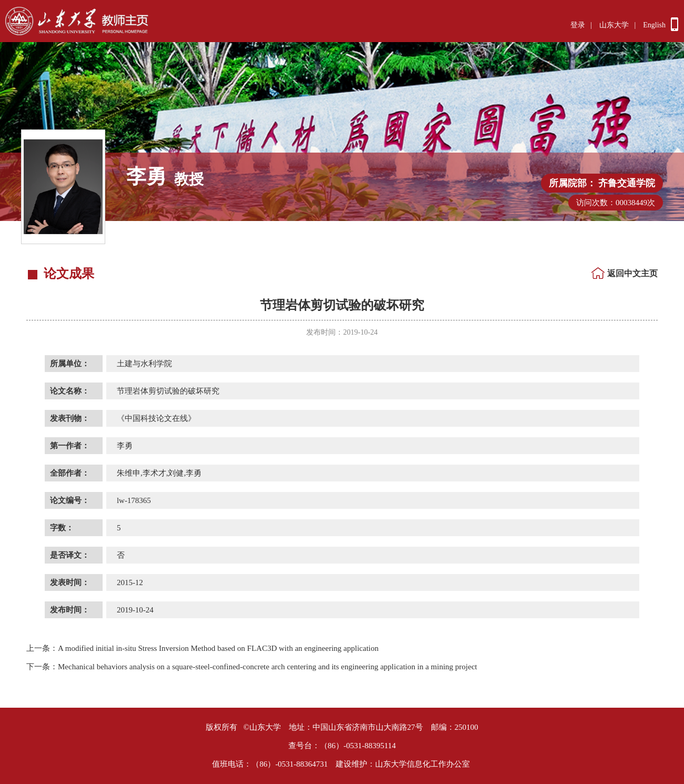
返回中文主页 (632, 273)
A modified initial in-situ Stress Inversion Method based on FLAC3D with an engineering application (203, 648)
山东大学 (614, 25)
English (654, 25)
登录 (578, 25)
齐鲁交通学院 (627, 183)
